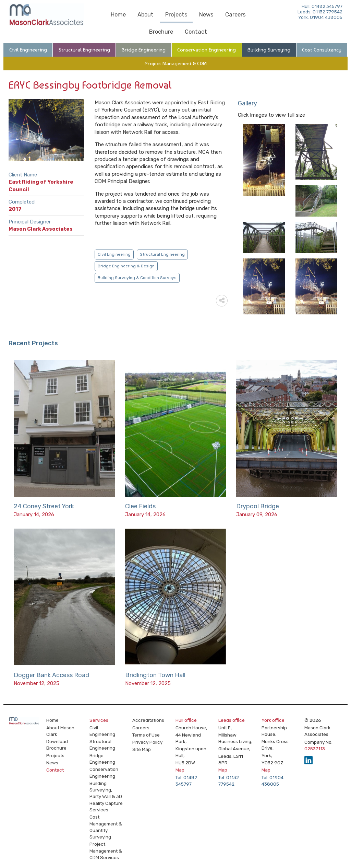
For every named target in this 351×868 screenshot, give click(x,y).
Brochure (161, 32)
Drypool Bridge (258, 506)
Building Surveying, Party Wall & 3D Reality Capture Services (106, 796)
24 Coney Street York (44, 506)
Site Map (142, 749)
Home (118, 15)
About (146, 15)
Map (180, 770)
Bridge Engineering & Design (126, 266)
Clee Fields (140, 506)
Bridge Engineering (144, 50)
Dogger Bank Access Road (51, 675)
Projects (176, 15)
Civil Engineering (28, 50)
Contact (196, 32)
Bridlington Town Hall (155, 675)
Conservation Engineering (207, 50)
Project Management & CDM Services (106, 851)
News (206, 15)
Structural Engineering (84, 50)
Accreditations (148, 720)
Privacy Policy (147, 742)
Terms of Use (146, 735)
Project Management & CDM (176, 63)
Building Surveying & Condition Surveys (137, 278)
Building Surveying (269, 50)
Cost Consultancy (322, 50)
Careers (235, 15)
